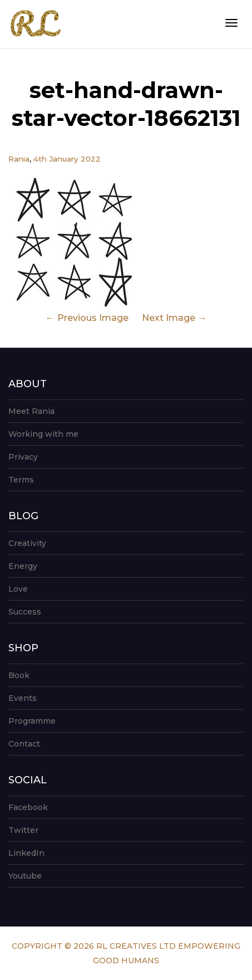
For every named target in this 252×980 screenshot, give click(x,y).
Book (19, 675)
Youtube (25, 876)
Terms (21, 480)
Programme (32, 721)
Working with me (43, 434)
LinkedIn (26, 853)
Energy (23, 566)
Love (18, 589)
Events (23, 698)
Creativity (27, 543)
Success (25, 612)
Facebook (28, 807)
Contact (24, 744)
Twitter (23, 830)
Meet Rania (31, 411)
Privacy (23, 457)
